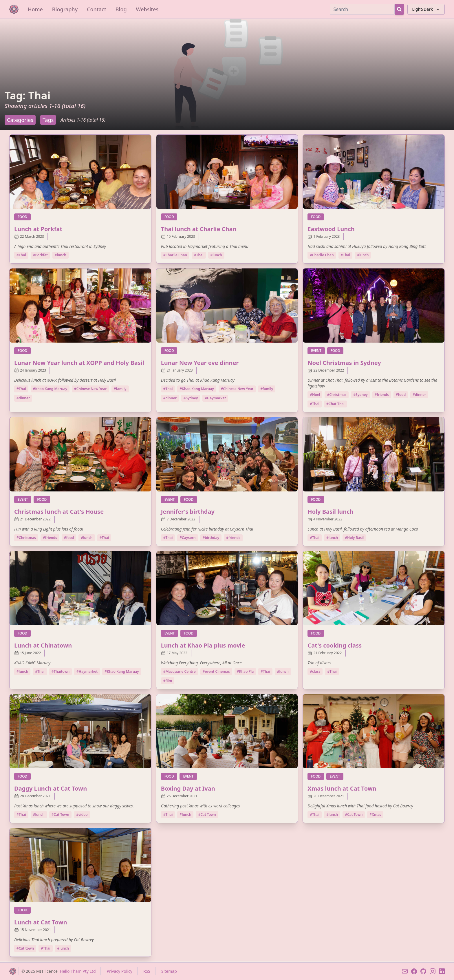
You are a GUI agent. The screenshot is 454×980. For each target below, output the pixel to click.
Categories (20, 120)
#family (120, 389)
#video (82, 814)
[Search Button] (399, 9)
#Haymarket (215, 398)
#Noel (315, 395)
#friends (382, 395)
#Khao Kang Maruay (50, 389)
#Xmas (375, 814)
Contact (97, 9)
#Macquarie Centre (180, 671)
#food (401, 395)
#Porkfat (40, 255)
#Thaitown (61, 671)
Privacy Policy (120, 971)
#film (168, 681)
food (24, 217)
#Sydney (191, 398)
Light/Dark (427, 9)
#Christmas (337, 395)
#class (315, 671)
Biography (65, 9)
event (318, 350)
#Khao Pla (245, 671)
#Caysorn (187, 538)
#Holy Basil (354, 538)
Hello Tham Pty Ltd (78, 971)
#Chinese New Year (90, 389)
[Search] (362, 9)
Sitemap (169, 971)
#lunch (61, 255)
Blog (121, 9)
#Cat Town (60, 814)
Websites (147, 9)
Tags (48, 120)
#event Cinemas (216, 671)
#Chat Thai (335, 404)
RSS (147, 971)
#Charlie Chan (175, 255)
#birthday (211, 538)
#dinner (23, 398)
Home (35, 9)
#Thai (21, 255)
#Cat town (25, 948)
